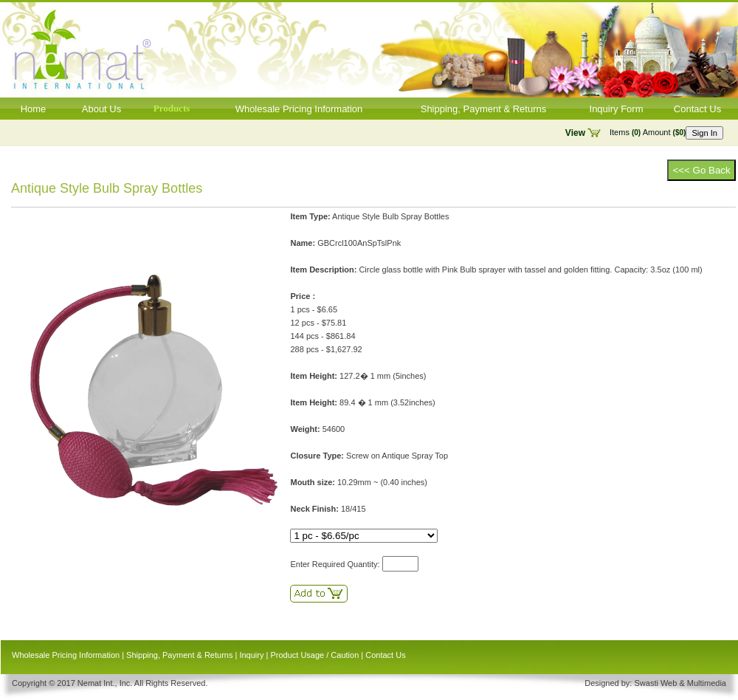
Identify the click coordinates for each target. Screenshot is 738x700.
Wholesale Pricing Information (299, 109)
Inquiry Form (617, 109)
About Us (101, 109)
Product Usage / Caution (314, 655)
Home (34, 109)
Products (172, 108)
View (575, 133)
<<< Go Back (701, 170)
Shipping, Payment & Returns (484, 109)
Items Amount (648, 132)
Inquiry (251, 655)
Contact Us (697, 109)
